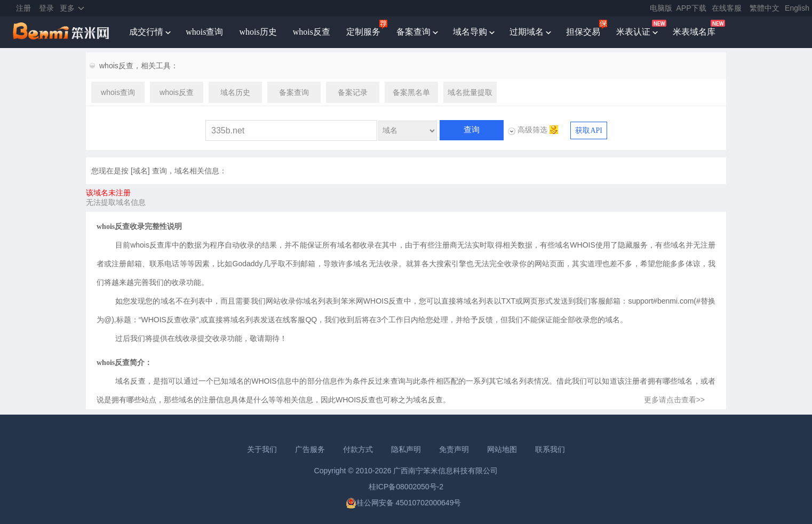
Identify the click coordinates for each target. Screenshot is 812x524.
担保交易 (583, 32)
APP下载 (691, 8)
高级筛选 (532, 130)
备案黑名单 (411, 92)
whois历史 (258, 32)
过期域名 (527, 32)
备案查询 (413, 32)
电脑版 (661, 8)
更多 (67, 8)
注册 (23, 8)
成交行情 (146, 32)
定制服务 (363, 32)
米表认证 (633, 32)
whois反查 (312, 32)
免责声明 (454, 449)
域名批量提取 (470, 92)
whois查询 (204, 32)
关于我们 (262, 449)
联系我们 (550, 449)
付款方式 (358, 449)
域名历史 (235, 92)
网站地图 (502, 449)
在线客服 (727, 8)
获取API (589, 130)
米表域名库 (694, 32)
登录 (46, 8)
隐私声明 (406, 449)
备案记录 (353, 92)
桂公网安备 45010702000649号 (404, 503)
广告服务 (310, 449)
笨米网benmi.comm (62, 32)
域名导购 (470, 32)
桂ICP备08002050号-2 (406, 487)
